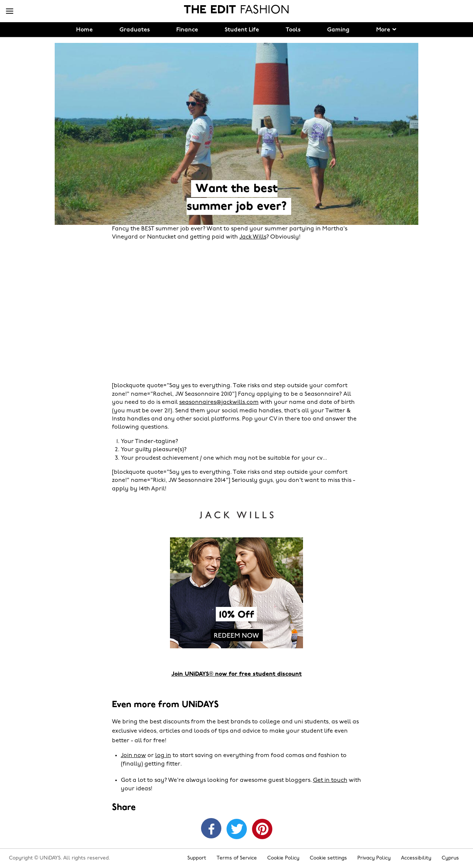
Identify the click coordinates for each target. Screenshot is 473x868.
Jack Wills (253, 237)
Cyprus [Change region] (450, 858)
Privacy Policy (374, 858)
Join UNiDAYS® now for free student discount (237, 674)
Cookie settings (328, 858)
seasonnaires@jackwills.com (219, 402)
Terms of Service (237, 858)
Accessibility (416, 858)
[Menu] (10, 11)
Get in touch (330, 780)
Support (197, 858)
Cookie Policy (283, 858)
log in (163, 756)
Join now (133, 756)
